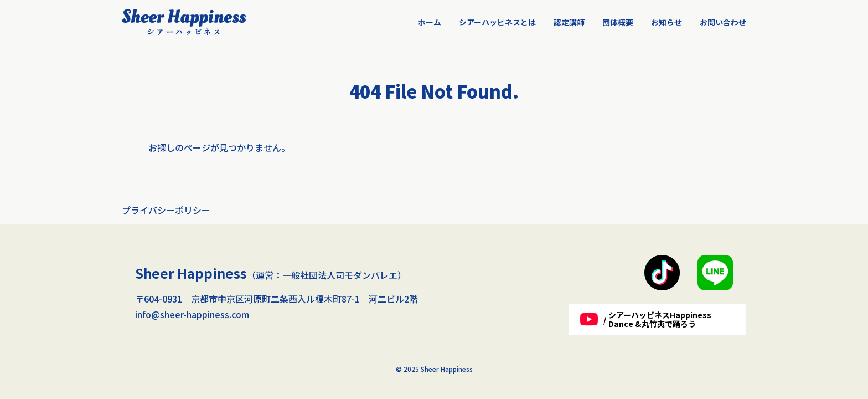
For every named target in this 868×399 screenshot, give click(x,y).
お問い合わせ (723, 22)
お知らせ (666, 22)
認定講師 (569, 22)
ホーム (430, 22)
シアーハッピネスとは (497, 22)
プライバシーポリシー (166, 210)
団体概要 (618, 22)
